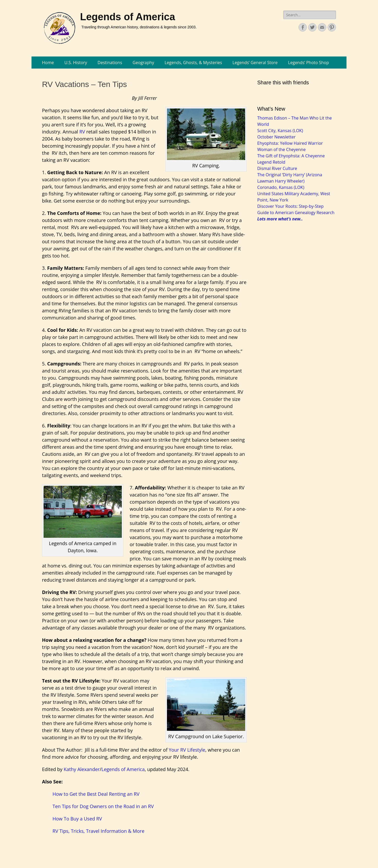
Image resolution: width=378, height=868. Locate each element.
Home (48, 63)
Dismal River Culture (277, 168)
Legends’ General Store (255, 63)
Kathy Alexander (82, 769)
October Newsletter (276, 137)
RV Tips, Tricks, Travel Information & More (98, 831)
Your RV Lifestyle (187, 750)
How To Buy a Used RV (77, 819)
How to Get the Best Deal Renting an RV (96, 794)
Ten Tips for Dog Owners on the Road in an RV (103, 806)
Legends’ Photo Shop (308, 63)
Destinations (110, 63)
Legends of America (128, 17)
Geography (143, 63)
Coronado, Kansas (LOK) (281, 187)
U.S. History (76, 63)
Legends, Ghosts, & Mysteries (193, 63)
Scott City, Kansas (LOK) (280, 131)
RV (82, 132)
